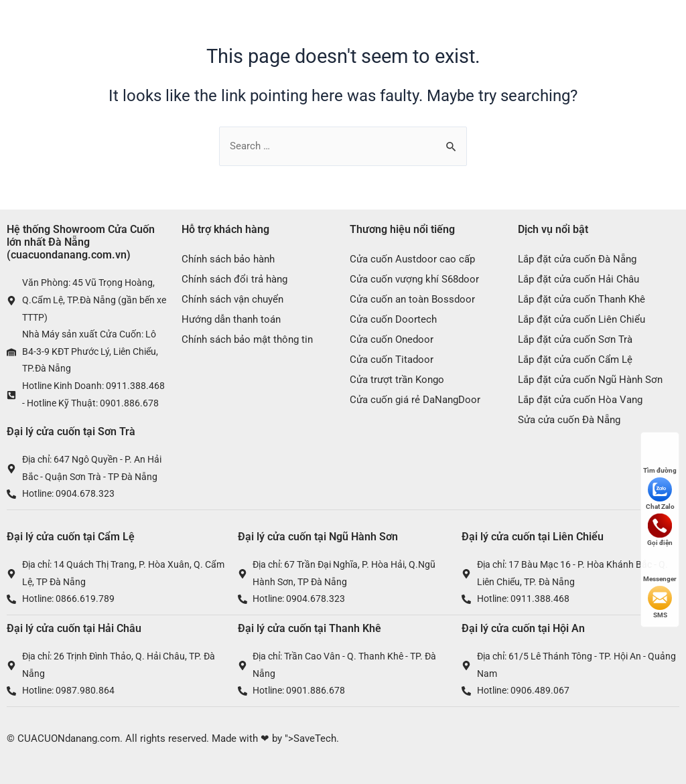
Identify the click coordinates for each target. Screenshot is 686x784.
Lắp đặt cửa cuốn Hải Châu (578, 279)
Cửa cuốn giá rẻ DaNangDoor (415, 400)
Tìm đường (660, 458)
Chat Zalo (660, 494)
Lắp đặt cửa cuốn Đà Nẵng (577, 259)
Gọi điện (660, 530)
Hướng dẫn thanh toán (231, 319)
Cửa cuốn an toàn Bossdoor (412, 299)
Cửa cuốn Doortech (393, 319)
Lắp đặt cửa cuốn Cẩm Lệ (575, 360)
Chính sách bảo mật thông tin (247, 339)
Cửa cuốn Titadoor (392, 360)
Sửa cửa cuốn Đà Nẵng (569, 420)
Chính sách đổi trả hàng (234, 279)
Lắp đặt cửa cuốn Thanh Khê (581, 299)
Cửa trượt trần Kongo (397, 380)
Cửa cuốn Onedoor (392, 339)
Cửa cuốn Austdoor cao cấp (412, 259)
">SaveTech (311, 738)
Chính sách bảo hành (228, 259)
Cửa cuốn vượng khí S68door (414, 279)
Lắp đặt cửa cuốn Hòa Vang (580, 400)
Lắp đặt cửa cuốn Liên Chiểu (581, 319)
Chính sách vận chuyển (232, 299)
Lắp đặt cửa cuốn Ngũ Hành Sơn (590, 380)
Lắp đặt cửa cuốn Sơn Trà (575, 339)
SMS (660, 602)
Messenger (660, 566)
